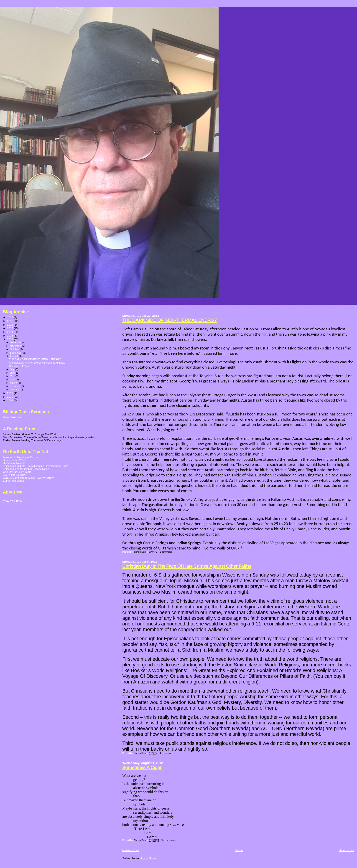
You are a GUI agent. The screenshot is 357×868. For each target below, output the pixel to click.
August (14, 356)
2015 (10, 328)
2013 (10, 335)
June (13, 373)
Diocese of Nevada (14, 463)
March (14, 383)
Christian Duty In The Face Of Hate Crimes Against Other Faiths (187, 566)
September (17, 353)
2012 (10, 339)
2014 (10, 332)
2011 (10, 393)
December (16, 342)
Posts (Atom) (149, 858)
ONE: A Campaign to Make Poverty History (28, 478)
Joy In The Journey (14, 475)
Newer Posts (131, 850)
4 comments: (167, 753)
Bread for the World (14, 460)
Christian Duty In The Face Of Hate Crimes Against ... (38, 363)
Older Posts (346, 850)
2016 (10, 325)
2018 (10, 317)
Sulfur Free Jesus (13, 481)
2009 (10, 400)
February (15, 386)
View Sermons (12, 417)
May (13, 376)
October (15, 349)
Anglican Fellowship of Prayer (20, 457)
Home (239, 850)
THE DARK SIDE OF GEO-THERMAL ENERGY (170, 320)
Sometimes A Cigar (142, 767)
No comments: (169, 840)
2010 (10, 397)
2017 (10, 321)
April (13, 380)
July (13, 369)
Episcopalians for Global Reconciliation (26, 469)
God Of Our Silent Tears (17, 472)
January (15, 390)
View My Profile (13, 501)
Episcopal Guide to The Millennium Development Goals (36, 466)
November (16, 346)
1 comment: (166, 552)
